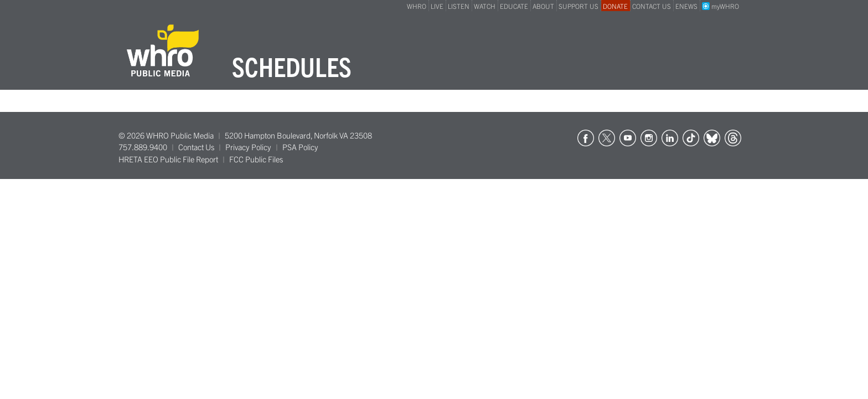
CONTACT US (652, 6)
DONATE (615, 6)
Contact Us (196, 147)
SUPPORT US (578, 6)
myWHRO (720, 6)
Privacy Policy (248, 147)
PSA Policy (300, 147)
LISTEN (459, 6)
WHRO (417, 6)
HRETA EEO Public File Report (168, 159)
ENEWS (686, 6)
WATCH (485, 6)
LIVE (437, 6)
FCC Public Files (256, 159)
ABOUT (543, 6)
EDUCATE (514, 6)
